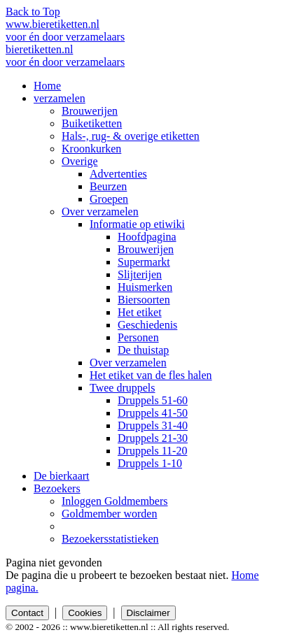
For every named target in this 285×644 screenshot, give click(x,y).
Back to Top (33, 12)
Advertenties (118, 174)
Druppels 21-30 (153, 438)
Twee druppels (123, 388)
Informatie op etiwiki (137, 224)
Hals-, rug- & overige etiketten (131, 136)
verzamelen (60, 98)
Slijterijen (140, 274)
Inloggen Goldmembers (115, 501)
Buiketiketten (92, 123)
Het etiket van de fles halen (151, 375)
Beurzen (108, 186)
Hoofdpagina (147, 237)
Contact (27, 613)
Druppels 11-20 (152, 451)
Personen (138, 337)
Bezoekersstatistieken (110, 539)
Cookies (85, 613)
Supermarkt (144, 262)
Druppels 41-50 (153, 413)
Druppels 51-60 (153, 400)
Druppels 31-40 (153, 425)
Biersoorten (144, 300)
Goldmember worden (109, 514)
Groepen (109, 199)
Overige (80, 161)
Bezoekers (57, 488)
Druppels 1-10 (150, 463)
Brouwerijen (90, 111)
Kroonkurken (91, 149)
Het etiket (140, 312)
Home (47, 86)
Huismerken (145, 287)
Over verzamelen (100, 212)
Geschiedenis (147, 325)
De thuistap (143, 350)
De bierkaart (62, 476)
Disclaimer (148, 613)
